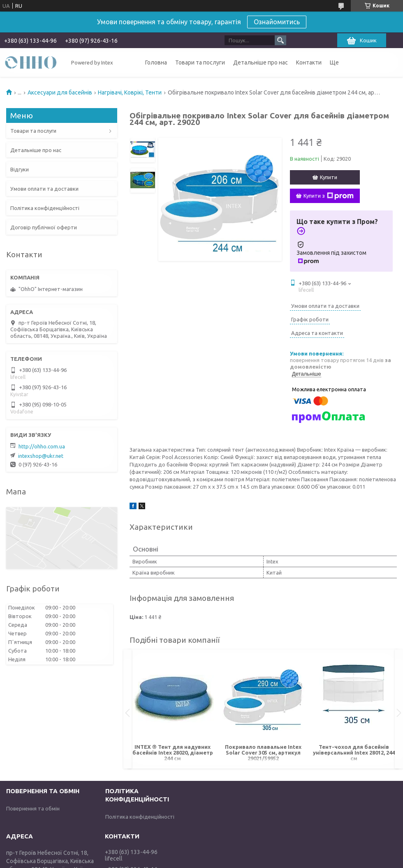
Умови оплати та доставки (44, 189)
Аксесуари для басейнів (60, 92)
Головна (156, 62)
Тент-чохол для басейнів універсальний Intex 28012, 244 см (354, 753)
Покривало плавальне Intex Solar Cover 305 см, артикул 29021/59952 (263, 753)
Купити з (329, 196)
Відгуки (20, 169)
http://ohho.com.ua (42, 446)
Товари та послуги (200, 62)
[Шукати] (280, 40)
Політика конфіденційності (45, 208)
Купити (329, 177)
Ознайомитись (277, 22)
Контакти (309, 62)
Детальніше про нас (261, 62)
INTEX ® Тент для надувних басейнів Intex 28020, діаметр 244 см (173, 753)
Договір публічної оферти (44, 227)
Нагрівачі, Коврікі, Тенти (130, 92)
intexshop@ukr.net (41, 456)
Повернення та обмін (33, 808)
